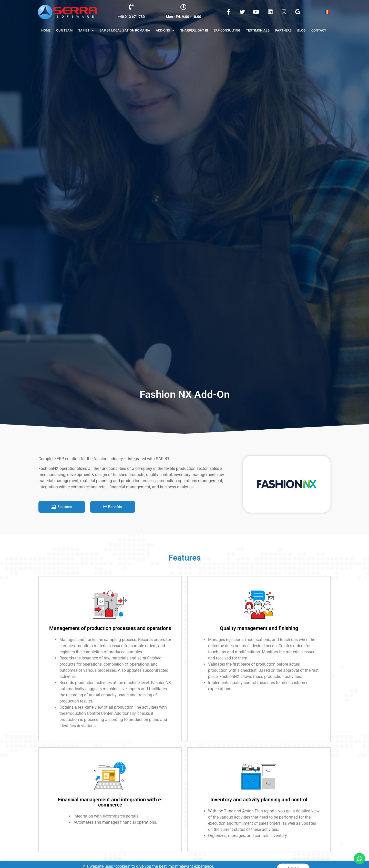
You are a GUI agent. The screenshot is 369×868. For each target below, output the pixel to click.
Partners (283, 30)
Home (46, 30)
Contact (319, 30)
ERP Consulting (227, 30)
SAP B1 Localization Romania (125, 30)
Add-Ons (165, 30)
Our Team (64, 30)
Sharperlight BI (194, 30)
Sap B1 (86, 30)
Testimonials (258, 30)
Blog (301, 30)
